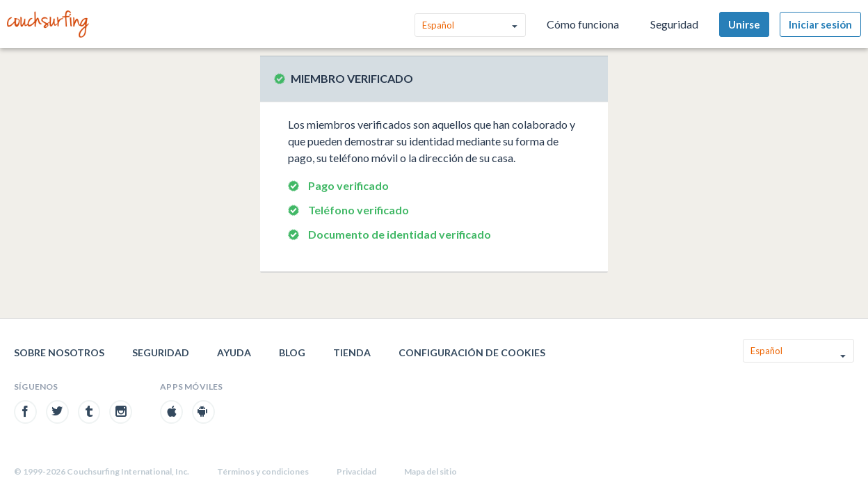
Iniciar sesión (820, 24)
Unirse (744, 24)
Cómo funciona (583, 24)
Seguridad (674, 24)
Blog (292, 352)
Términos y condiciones (263, 471)
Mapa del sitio (431, 471)
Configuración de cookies (472, 352)
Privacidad (356, 471)
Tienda (352, 352)
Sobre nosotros (59, 352)
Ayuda (234, 352)
